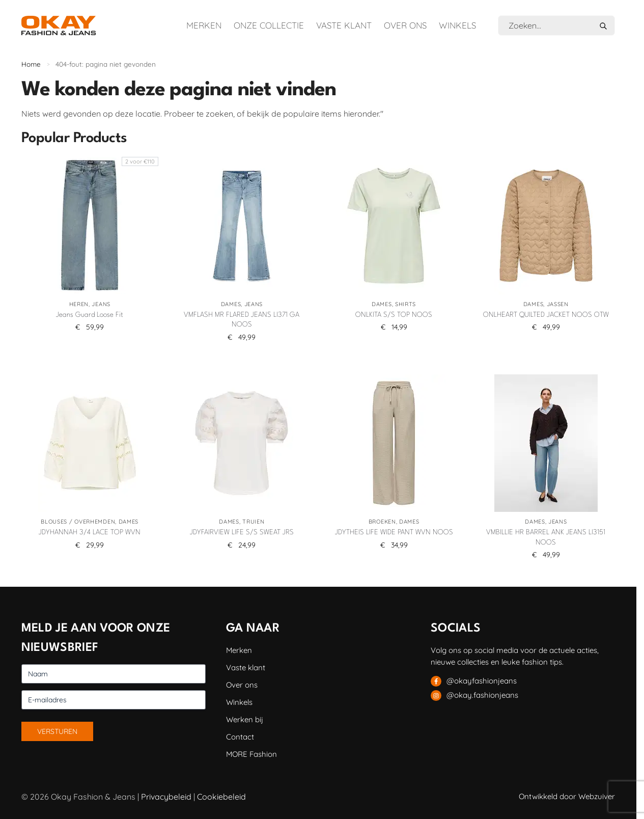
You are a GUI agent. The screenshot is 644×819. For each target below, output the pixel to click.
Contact (240, 737)
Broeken (382, 522)
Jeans (101, 304)
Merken (204, 25)
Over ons (405, 25)
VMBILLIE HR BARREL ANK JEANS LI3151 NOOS (546, 537)
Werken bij (245, 719)
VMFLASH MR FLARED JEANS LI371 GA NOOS (242, 320)
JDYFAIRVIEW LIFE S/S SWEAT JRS (242, 532)
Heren (79, 304)
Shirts (405, 304)
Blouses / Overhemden (78, 522)
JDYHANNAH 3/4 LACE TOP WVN (90, 532)
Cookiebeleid (221, 797)
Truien (253, 522)
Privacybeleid (166, 797)
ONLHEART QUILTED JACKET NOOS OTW (546, 315)
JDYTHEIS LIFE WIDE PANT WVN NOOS (394, 532)
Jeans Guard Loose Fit (90, 315)
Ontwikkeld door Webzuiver (567, 796)
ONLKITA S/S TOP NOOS (394, 315)
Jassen (558, 304)
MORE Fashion (251, 754)
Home (31, 64)
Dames (231, 304)
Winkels (457, 25)
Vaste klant (344, 25)
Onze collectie (269, 25)
